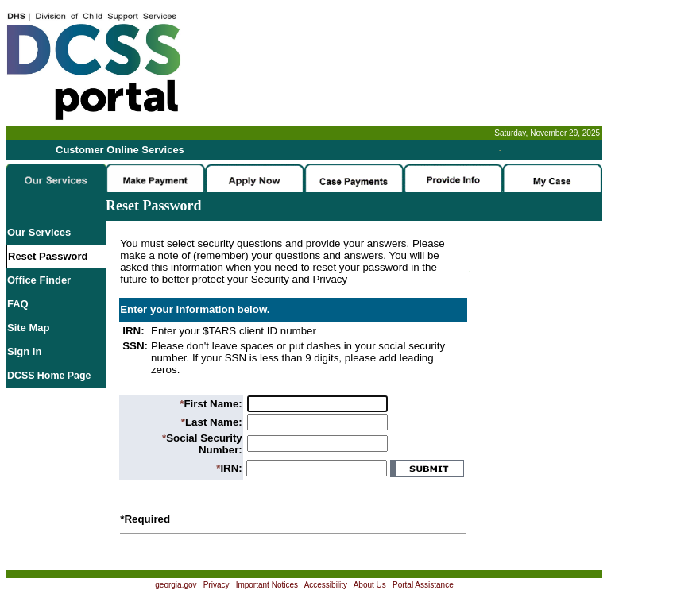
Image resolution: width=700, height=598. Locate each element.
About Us (370, 585)
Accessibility (326, 585)
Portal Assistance (423, 585)
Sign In (24, 351)
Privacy (217, 585)
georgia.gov (176, 585)
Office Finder (39, 280)
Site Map (28, 328)
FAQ (18, 304)
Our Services (39, 232)
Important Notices (267, 585)
